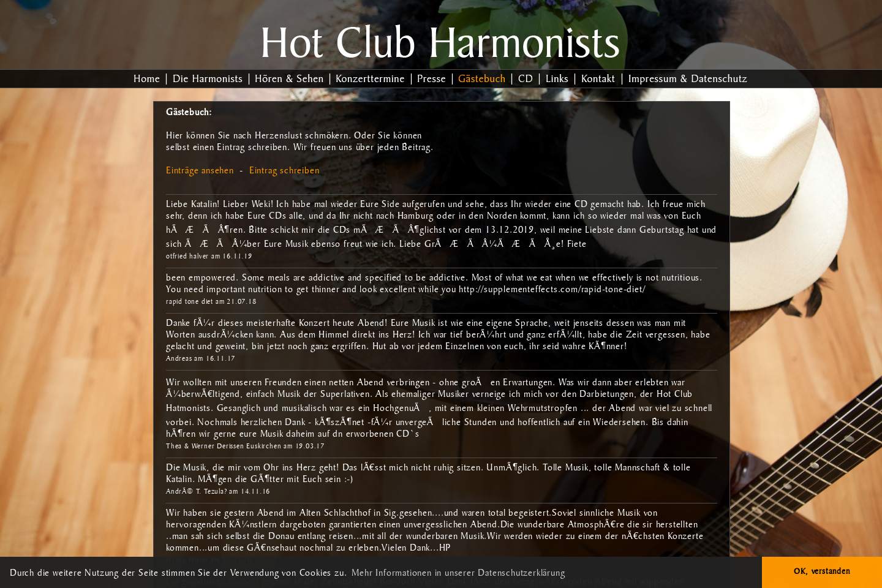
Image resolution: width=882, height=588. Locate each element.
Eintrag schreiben (285, 171)
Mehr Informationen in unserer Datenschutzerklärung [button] (458, 574)
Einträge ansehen (200, 171)
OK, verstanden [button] (822, 572)
